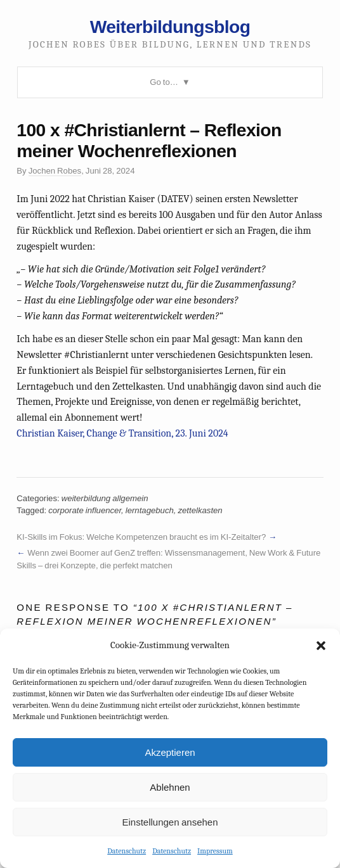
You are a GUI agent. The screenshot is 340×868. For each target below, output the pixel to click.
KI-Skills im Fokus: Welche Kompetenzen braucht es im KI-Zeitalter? (141, 537)
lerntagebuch (150, 510)
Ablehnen (170, 787)
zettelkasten (200, 510)
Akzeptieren (170, 752)
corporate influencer (85, 510)
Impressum (215, 851)
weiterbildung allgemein (105, 498)
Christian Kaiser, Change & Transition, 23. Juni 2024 (122, 433)
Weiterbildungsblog (170, 27)
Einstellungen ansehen (170, 822)
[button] (321, 646)
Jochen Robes (55, 171)
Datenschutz (127, 851)
